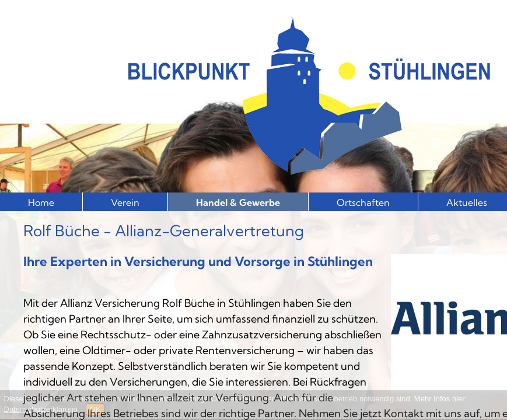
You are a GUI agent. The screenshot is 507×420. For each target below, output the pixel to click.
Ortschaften (363, 202)
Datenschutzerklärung (41, 409)
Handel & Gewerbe (238, 202)
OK (95, 409)
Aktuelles (467, 202)
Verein (125, 202)
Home (41, 202)
